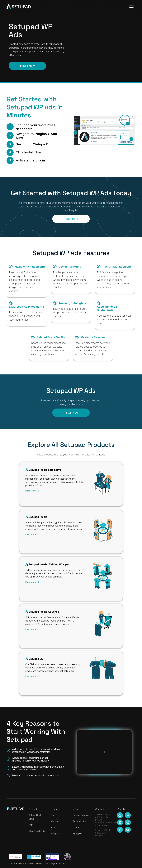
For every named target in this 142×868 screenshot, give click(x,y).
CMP (31, 825)
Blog (53, 815)
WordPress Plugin (37, 831)
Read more (71, 219)
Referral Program (81, 815)
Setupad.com (29, 863)
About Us (77, 834)
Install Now (27, 66)
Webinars (55, 821)
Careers (77, 827)
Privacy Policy (80, 821)
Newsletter (56, 834)
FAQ (53, 827)
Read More (31, 491)
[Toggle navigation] (131, 6)
